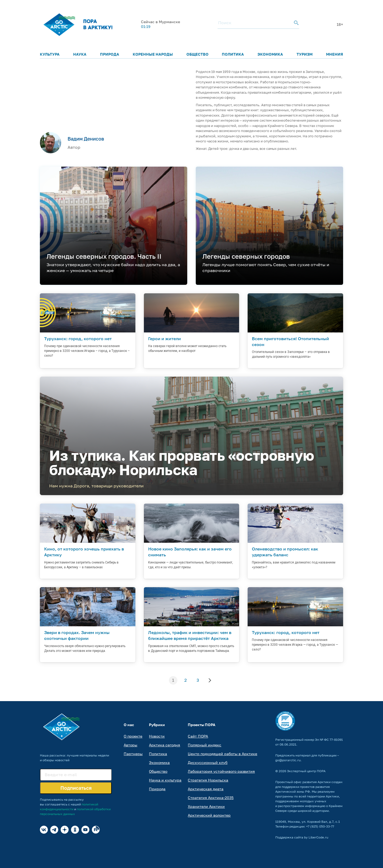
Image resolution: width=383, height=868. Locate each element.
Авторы (130, 745)
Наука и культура (165, 780)
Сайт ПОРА (198, 736)
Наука (80, 54)
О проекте (133, 736)
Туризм (305, 54)
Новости (157, 736)
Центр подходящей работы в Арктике (222, 754)
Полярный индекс (205, 745)
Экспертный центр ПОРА (306, 771)
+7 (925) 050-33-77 (320, 826)
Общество (197, 54)
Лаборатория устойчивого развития (221, 771)
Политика (233, 54)
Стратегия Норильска (208, 780)
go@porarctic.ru (288, 760)
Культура (50, 54)
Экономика (270, 54)
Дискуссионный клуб (208, 762)
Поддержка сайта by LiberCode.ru (302, 837)
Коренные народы (153, 54)
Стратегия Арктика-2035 (211, 798)
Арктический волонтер (209, 815)
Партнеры (133, 754)
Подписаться (76, 788)
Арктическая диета (206, 789)
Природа (110, 54)
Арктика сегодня (165, 745)
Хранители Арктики (206, 806)
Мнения (335, 54)
